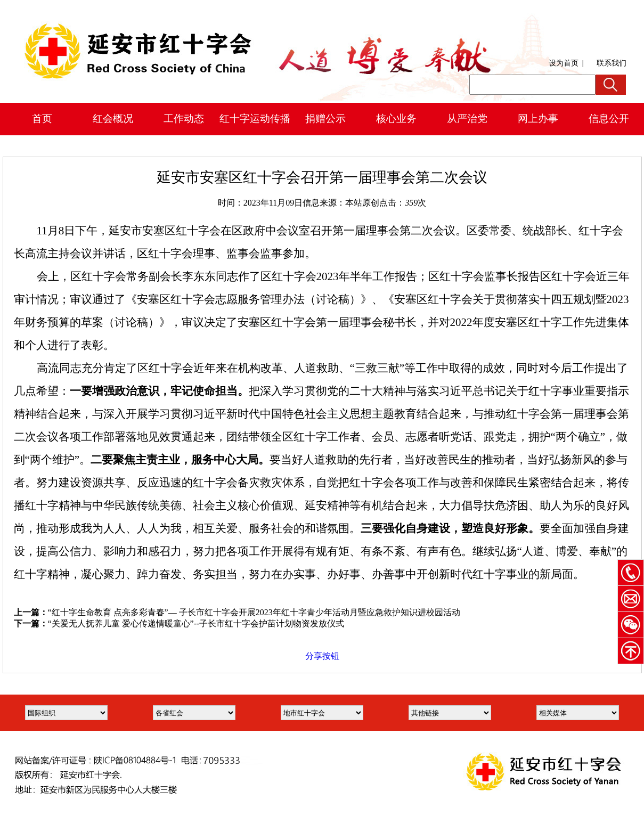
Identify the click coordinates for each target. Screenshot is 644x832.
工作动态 (184, 119)
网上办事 (538, 119)
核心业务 (396, 119)
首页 (42, 119)
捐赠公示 (325, 119)
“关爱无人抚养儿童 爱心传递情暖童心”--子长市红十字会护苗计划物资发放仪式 (196, 623)
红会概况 (113, 119)
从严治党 (467, 119)
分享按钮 (322, 656)
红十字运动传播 (255, 119)
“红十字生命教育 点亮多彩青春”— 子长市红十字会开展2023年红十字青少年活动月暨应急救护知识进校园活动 (254, 612)
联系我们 (612, 63)
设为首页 (564, 63)
